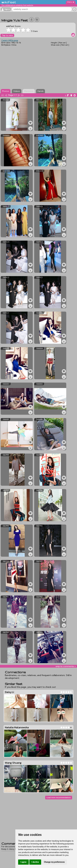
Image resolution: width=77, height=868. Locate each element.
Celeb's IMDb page (10, 40)
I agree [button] (23, 862)
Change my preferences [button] (54, 862)
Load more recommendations (59, 798)
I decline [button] (35, 862)
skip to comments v (66, 666)
